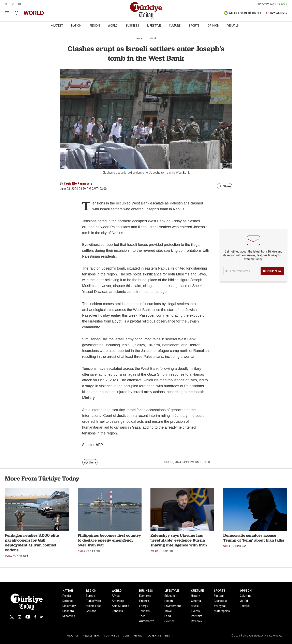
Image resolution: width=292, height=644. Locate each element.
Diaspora (68, 611)
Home (139, 39)
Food (168, 616)
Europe (91, 596)
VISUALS (233, 26)
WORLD (113, 26)
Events (195, 611)
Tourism (144, 611)
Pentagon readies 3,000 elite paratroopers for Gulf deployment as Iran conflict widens (32, 543)
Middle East (93, 606)
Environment (173, 606)
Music (195, 606)
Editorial (245, 606)
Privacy (139, 636)
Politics (67, 596)
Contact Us (111, 636)
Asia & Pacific (120, 606)
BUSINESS (132, 26)
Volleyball (220, 606)
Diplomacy (69, 606)
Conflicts (117, 611)
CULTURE (175, 26)
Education (171, 596)
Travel (168, 611)
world (34, 13)
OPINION (213, 26)
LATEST (58, 26)
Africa (116, 596)
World (153, 39)
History (195, 596)
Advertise (155, 636)
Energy (144, 606)
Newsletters (91, 636)
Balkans (91, 611)
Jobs (126, 636)
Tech (142, 616)
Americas (118, 601)
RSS (167, 636)
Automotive (147, 621)
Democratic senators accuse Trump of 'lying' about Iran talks (254, 538)
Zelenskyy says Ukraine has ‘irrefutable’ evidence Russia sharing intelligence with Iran (179, 540)
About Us (73, 636)
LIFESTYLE (154, 26)
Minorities (69, 616)
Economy (145, 596)
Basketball (221, 601)
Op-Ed (244, 601)
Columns (246, 596)
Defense (68, 601)
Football (219, 596)
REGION (95, 26)
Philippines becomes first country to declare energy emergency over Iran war (109, 540)
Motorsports (222, 611)
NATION (76, 26)
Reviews (196, 621)
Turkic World (94, 601)
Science (170, 621)
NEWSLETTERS (277, 13)
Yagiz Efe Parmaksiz (78, 183)
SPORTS (194, 26)
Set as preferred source (242, 13)
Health (169, 601)
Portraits (197, 616)
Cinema (196, 601)
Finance (144, 601)
